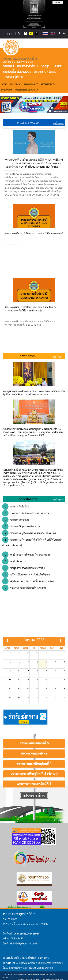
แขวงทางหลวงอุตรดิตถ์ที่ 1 (34, 784)
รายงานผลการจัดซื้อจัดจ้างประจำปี (24, 588)
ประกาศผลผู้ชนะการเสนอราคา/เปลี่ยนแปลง (29, 533)
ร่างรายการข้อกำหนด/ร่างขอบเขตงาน (25, 513)
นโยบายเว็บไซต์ (28, 958)
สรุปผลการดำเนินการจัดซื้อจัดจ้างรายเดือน (28, 581)
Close (58, 3)
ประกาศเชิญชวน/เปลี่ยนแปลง (22, 526)
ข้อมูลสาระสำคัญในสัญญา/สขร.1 (24, 568)
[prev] (7, 641)
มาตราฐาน (44, 958)
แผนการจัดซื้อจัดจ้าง (17, 507)
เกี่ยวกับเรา (15, 84)
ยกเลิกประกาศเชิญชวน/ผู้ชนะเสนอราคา (27, 555)
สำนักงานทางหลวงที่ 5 (34, 744)
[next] (61, 641)
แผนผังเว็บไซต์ (10, 958)
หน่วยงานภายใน (31, 84)
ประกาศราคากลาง (16, 520)
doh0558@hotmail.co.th (24, 944)
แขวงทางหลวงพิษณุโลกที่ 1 (34, 764)
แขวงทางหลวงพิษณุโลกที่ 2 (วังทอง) (34, 774)
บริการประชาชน (48, 84)
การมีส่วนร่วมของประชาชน (27, 90)
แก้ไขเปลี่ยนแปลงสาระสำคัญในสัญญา (26, 575)
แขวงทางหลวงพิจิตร (34, 754)
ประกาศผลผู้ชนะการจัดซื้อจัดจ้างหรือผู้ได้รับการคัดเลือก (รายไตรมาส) (32, 542)
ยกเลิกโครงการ (14, 561)
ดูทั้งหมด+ (58, 123)
